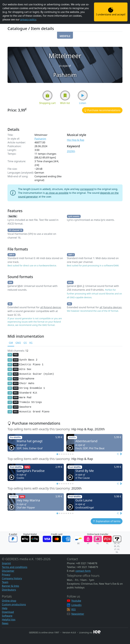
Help (5, 608)
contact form (83, 571)
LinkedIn (76, 605)
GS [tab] (25, 343)
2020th (71, 151)
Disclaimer (8, 571)
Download (8, 612)
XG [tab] (31, 343)
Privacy (6, 575)
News (5, 623)
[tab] (57, 454)
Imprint (6, 563)
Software (7, 616)
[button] (65, 35)
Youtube (76, 601)
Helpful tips (9, 620)
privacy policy (28, 19)
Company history (12, 578)
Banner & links (10, 586)
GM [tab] (11, 343)
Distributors (9, 590)
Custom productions (14, 604)
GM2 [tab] (18, 343)
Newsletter (78, 614)
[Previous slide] (118, 454)
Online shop (9, 601)
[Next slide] (121, 454)
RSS (74, 609)
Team (5, 582)
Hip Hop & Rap (76, 140)
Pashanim (40, 139)
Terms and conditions (15, 567)
